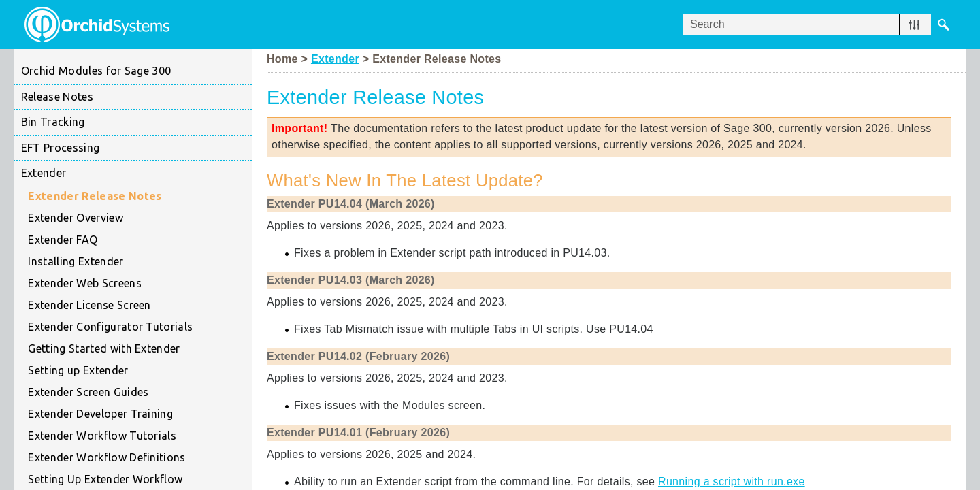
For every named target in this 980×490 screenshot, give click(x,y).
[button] (914, 24)
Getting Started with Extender (140, 349)
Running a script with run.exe (732, 481)
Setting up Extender (140, 371)
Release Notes (57, 97)
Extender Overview (75, 218)
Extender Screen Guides (140, 393)
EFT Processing (136, 148)
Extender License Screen (89, 305)
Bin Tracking (136, 122)
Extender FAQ (63, 240)
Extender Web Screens (84, 283)
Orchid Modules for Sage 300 (96, 71)
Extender (136, 174)
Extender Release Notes (95, 196)
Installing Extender (76, 261)
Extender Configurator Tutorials (140, 327)
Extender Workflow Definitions (107, 457)
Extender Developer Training (140, 414)
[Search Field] (819, 24)
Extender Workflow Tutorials (140, 436)
